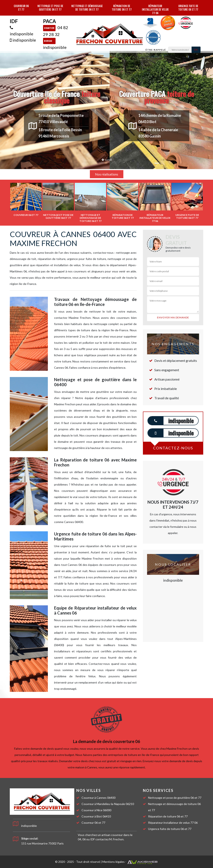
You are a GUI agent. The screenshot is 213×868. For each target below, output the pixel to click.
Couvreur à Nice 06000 (96, 810)
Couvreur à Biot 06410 (96, 816)
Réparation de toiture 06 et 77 (122, 8)
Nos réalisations (107, 174)
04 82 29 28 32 (56, 31)
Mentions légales (113, 862)
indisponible (22, 31)
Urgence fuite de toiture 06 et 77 (188, 8)
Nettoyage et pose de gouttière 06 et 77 (50, 8)
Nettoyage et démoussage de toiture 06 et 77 (87, 8)
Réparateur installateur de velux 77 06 (155, 9)
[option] (26, 200)
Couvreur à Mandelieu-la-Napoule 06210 (108, 804)
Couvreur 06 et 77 (21, 8)
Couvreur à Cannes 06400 (98, 798)
